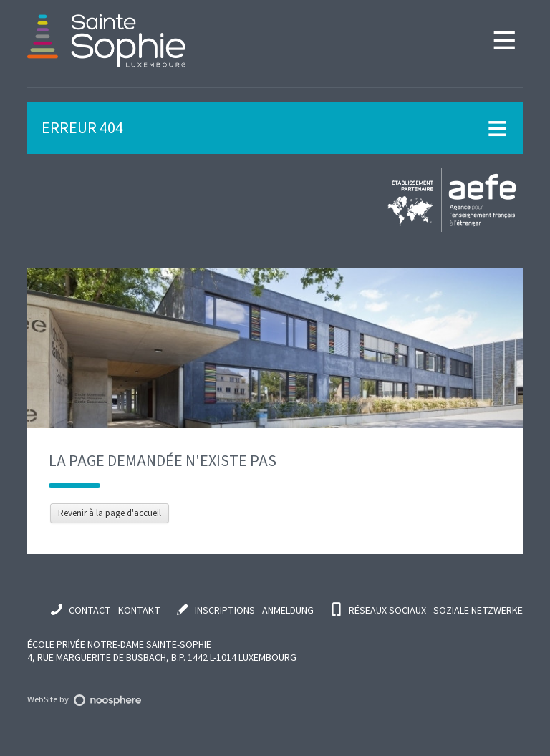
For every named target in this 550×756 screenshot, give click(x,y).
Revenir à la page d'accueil (110, 513)
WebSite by (84, 699)
